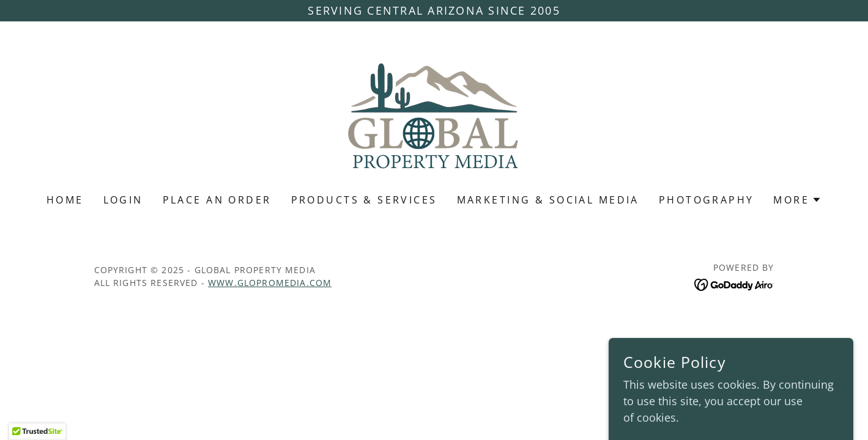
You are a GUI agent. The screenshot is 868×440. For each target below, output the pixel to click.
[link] (434, 116)
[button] (797, 200)
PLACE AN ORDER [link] (217, 200)
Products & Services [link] (364, 200)
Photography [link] (707, 200)
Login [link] (123, 200)
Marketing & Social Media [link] (548, 200)
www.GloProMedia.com (270, 283)
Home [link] (65, 200)
